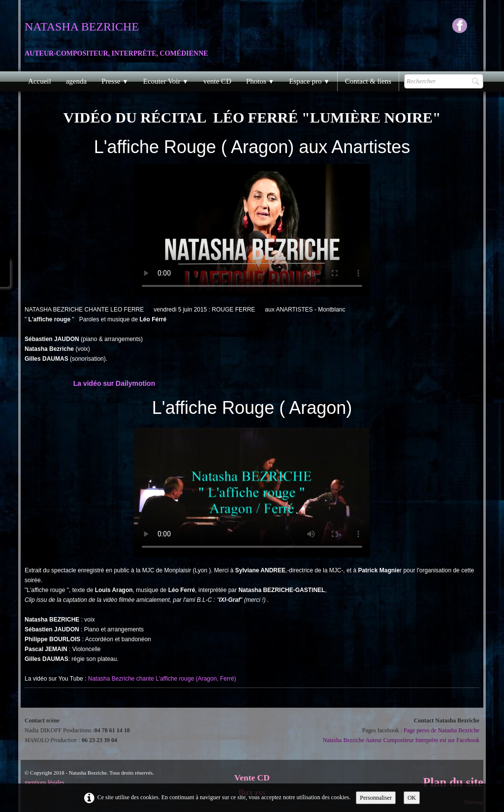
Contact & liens (368, 81)
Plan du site (453, 782)
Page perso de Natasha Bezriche (441, 730)
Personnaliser (376, 798)
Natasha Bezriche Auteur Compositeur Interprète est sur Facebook (401, 740)
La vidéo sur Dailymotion (114, 383)
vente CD (217, 81)
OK (412, 798)
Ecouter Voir (166, 81)
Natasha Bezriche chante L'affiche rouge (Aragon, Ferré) (162, 679)
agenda (76, 81)
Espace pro (309, 81)
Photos (260, 81)
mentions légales (44, 782)
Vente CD (252, 778)
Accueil (40, 81)
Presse (115, 81)
